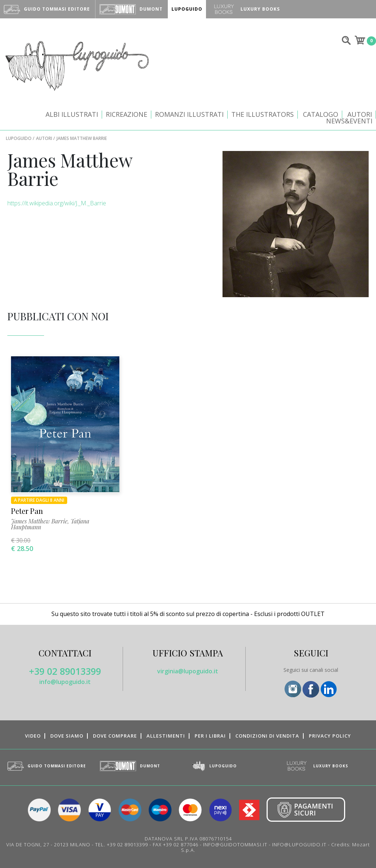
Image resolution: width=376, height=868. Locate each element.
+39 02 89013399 (65, 671)
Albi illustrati (72, 114)
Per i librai (210, 736)
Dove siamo (67, 736)
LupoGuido (19, 138)
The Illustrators (263, 114)
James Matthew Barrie (39, 521)
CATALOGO (321, 114)
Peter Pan (27, 511)
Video (33, 736)
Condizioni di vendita (267, 736)
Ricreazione (126, 114)
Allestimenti (166, 736)
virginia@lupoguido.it (188, 671)
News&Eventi (349, 121)
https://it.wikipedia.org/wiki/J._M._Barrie (57, 203)
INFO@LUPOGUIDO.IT (299, 844)
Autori (360, 114)
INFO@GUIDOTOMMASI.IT (235, 844)
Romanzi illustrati (189, 114)
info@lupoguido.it (65, 682)
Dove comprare (115, 736)
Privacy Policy (330, 736)
